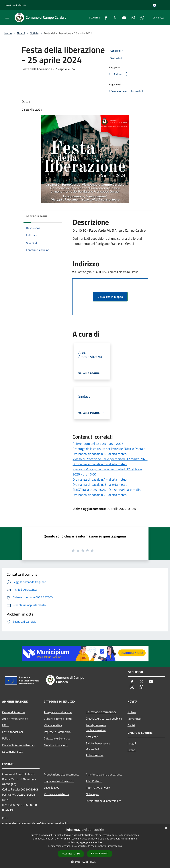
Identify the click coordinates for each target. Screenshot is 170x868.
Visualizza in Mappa (110, 297)
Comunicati (135, 719)
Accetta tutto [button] (71, 854)
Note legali (92, 794)
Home (8, 33)
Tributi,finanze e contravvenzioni (96, 728)
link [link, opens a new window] (120, 846)
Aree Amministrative (15, 719)
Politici (6, 738)
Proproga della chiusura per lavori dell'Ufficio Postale (109, 449)
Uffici (5, 725)
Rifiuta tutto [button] (100, 853)
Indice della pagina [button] (37, 216)
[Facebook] (104, 17)
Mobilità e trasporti (56, 745)
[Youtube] (123, 17)
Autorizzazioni (95, 755)
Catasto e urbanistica (57, 738)
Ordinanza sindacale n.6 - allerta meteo (100, 454)
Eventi (132, 750)
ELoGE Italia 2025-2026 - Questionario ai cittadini (107, 490)
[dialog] (85, 846)
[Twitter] (114, 17)
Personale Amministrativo (18, 745)
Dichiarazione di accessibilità (103, 801)
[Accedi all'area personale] (154, 5)
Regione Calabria (16, 5)
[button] (85, 862)
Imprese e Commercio (57, 732)
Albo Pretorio (94, 781)
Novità (21, 33)
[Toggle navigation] (7, 17)
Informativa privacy (98, 788)
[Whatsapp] (141, 17)
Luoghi (132, 743)
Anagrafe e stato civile (58, 712)
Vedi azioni (119, 59)
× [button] (166, 828)
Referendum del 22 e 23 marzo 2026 (98, 444)
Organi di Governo (13, 712)
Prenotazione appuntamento (62, 774)
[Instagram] (132, 17)
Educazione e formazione (101, 712)
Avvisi (131, 725)
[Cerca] (162, 18)
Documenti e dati (13, 752)
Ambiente (92, 737)
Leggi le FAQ (52, 788)
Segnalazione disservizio (59, 781)
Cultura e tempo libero (58, 719)
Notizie (34, 33)
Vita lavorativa (53, 725)
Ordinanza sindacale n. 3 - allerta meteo (100, 485)
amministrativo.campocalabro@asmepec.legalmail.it (35, 823)
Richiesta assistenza (56, 794)
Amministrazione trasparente (104, 774)
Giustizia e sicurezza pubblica (104, 718)
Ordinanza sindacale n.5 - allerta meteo (100, 464)
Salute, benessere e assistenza (98, 746)
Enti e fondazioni (13, 732)
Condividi (118, 51)
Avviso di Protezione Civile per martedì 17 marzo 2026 (110, 459)
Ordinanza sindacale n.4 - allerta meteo (100, 479)
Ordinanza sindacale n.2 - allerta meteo (100, 495)
